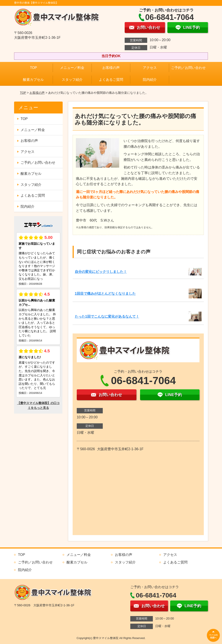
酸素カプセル (33, 80)
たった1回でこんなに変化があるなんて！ (107, 316)
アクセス (150, 68)
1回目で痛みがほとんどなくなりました (105, 294)
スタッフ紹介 (72, 80)
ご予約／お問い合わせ (188, 68)
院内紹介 (150, 80)
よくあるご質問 (111, 80)
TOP (33, 68)
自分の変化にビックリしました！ (101, 272)
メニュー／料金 (72, 68)
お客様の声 (111, 68)
